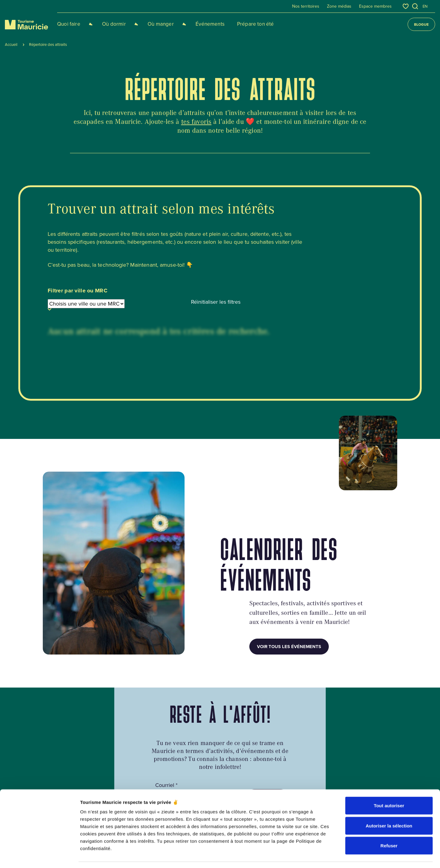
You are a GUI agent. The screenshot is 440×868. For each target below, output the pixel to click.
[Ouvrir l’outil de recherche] (415, 6)
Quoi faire (69, 24)
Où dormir (108, 24)
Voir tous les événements (289, 530)
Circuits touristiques (150, 747)
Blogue (421, 24)
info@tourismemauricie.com (74, 783)
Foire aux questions (149, 775)
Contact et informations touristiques (244, 751)
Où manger (149, 24)
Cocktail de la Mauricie (153, 766)
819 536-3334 (58, 762)
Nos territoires (306, 6)
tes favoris (196, 121)
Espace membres (375, 6)
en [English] (425, 6)
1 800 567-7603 (61, 773)
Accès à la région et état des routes (166, 757)
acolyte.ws (388, 835)
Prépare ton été (238, 24)
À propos (229, 738)
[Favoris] (406, 6)
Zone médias (339, 6)
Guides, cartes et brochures (158, 738)
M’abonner (268, 681)
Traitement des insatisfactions (251, 773)
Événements (192, 24)
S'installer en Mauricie (156, 785)
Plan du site (164, 835)
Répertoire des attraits (256, 794)
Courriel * (166, 669)
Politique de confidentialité (125, 835)
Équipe (227, 763)
